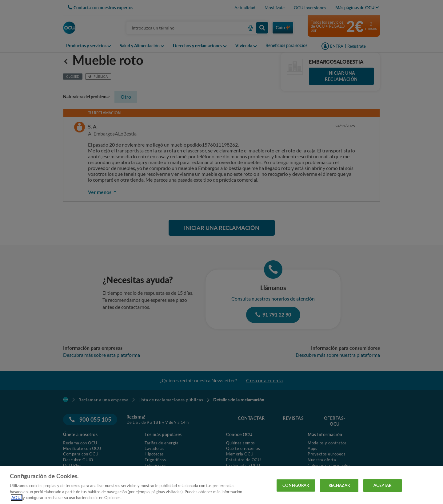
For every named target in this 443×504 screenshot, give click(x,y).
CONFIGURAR (296, 485)
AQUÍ (17, 498)
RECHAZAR (339, 485)
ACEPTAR (382, 485)
